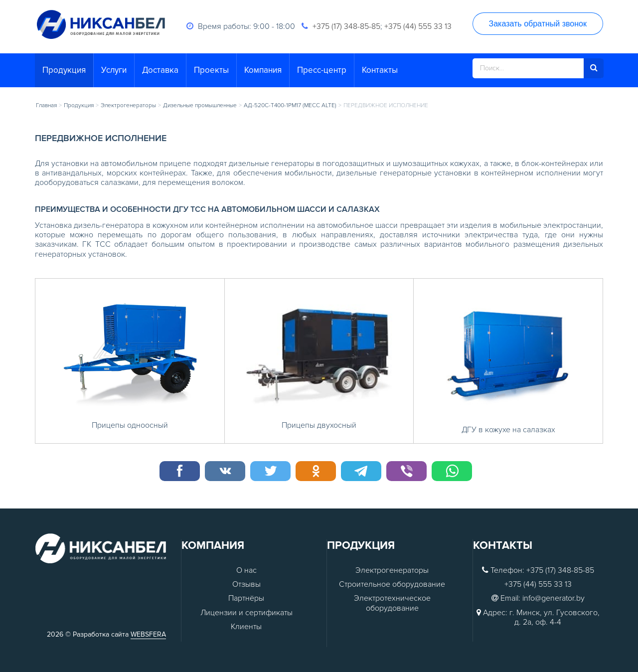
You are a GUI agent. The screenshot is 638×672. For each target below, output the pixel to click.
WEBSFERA (148, 634)
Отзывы (246, 585)
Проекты (211, 70)
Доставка (160, 70)
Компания (263, 70)
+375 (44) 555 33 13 (418, 26)
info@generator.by (554, 598)
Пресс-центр (322, 70)
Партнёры (246, 598)
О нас (246, 571)
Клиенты (246, 627)
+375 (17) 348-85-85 (346, 26)
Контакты (380, 70)
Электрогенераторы (392, 571)
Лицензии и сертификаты (246, 613)
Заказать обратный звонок (538, 24)
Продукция (64, 70)
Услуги (114, 70)
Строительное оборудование (392, 585)
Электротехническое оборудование (392, 603)
